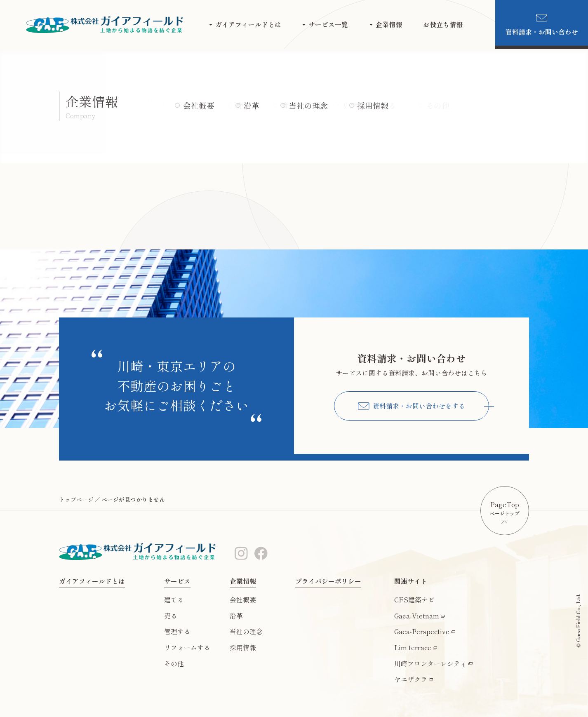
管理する (177, 631)
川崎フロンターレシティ (430, 664)
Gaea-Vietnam (417, 616)
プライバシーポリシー (328, 581)
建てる (174, 600)
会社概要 (243, 600)
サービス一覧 (328, 25)
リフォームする (187, 648)
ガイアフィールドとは (248, 25)
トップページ (76, 499)
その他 (174, 664)
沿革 (236, 616)
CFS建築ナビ (414, 600)
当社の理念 (246, 631)
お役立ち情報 (443, 25)
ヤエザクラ (411, 679)
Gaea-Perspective (422, 631)
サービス (177, 581)
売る (171, 616)
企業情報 (389, 25)
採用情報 (243, 648)
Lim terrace (413, 648)
